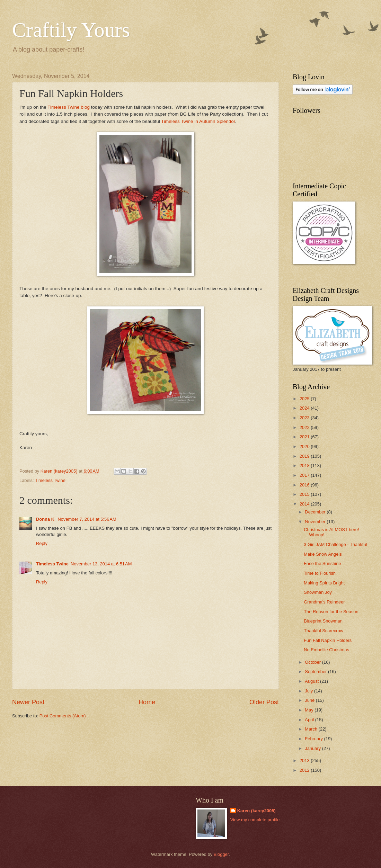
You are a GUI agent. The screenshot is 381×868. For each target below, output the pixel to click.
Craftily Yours (71, 30)
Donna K (46, 519)
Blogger (221, 854)
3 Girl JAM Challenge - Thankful (335, 544)
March (312, 729)
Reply (42, 543)
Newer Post (28, 702)
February (314, 739)
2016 (305, 485)
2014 (305, 504)
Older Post (264, 702)
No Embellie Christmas (326, 650)
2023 (305, 418)
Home (147, 702)
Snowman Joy (318, 592)
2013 (305, 760)
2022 (305, 427)
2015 (305, 494)
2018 (305, 466)
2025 (305, 399)
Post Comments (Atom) (63, 716)
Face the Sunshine (322, 563)
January (313, 748)
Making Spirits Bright (324, 583)
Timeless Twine (50, 480)
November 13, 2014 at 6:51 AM (101, 564)
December (316, 512)
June (310, 700)
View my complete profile (255, 820)
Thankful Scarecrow (324, 631)
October (313, 662)
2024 (305, 408)
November (316, 522)
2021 (305, 437)
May (310, 710)
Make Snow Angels (323, 554)
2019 (305, 456)
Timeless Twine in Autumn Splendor (198, 121)
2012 (305, 770)
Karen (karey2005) (256, 811)
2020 (305, 446)
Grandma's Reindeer (324, 602)
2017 (305, 475)
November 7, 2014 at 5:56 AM (87, 519)
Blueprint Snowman (323, 621)
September (316, 672)
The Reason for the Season (331, 612)
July (309, 691)
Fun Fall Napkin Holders (328, 640)
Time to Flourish (320, 573)
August (312, 681)
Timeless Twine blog (69, 107)
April (310, 720)
